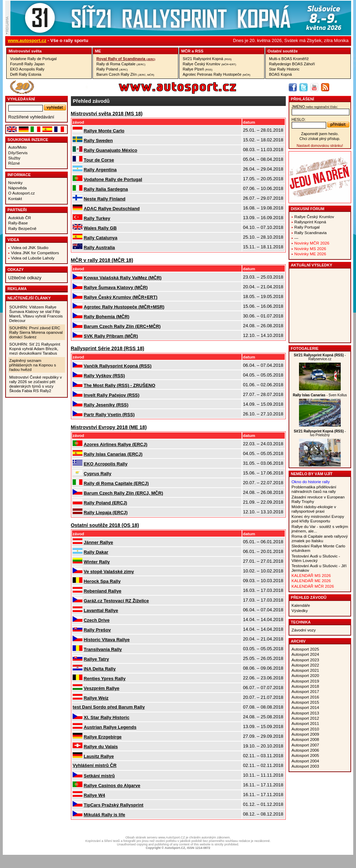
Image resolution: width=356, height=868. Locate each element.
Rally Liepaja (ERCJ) (106, 512)
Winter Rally (97, 562)
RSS (199, 51)
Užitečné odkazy (25, 278)
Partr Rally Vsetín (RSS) (109, 415)
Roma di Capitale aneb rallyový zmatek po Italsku (320, 538)
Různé (14, 163)
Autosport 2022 (305, 665)
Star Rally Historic (284, 69)
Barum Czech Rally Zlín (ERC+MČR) (122, 326)
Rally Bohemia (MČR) (107, 317)
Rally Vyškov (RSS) (104, 376)
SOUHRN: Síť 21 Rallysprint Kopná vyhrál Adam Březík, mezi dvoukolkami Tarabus (35, 349)
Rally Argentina (100, 170)
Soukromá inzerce (28, 140)
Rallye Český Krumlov (210, 64)
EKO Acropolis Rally (27, 69)
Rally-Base (18, 223)
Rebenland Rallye (103, 591)
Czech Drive (97, 620)
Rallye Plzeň (198, 69)
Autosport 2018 (305, 686)
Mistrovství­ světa (25, 51)
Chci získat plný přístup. (320, 139)
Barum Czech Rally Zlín (125, 74)
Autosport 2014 (305, 707)
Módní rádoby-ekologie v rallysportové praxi (314, 509)
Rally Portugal (307, 227)
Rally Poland (112, 69)
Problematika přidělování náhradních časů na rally (314, 489)
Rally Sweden (98, 140)
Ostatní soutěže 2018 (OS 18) (105, 525)
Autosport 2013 (305, 713)
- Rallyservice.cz (320, 357)
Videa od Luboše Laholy (33, 258)
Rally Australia (99, 247)
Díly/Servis (18, 153)
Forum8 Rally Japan (27, 64)
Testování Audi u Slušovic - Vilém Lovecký (316, 558)
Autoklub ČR (20, 218)
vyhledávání (21, 99)
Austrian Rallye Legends (110, 727)
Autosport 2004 (305, 761)
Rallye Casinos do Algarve (112, 786)
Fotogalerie (305, 348)
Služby (14, 158)
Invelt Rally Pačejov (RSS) (112, 395)
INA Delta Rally (100, 669)
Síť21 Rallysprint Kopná (207, 59)
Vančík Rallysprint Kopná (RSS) (118, 366)
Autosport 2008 (305, 739)
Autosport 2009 (305, 734)
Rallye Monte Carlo (104, 131)
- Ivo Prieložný (320, 433)
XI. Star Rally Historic (107, 717)
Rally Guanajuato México (111, 150)
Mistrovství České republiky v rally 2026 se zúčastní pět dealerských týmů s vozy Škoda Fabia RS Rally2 (36, 384)
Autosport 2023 (305, 660)
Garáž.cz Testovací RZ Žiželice (116, 601)
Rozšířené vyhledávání (31, 117)
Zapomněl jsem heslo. (320, 134)
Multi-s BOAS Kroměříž (289, 59)
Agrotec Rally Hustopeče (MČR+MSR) (124, 307)
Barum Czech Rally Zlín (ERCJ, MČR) (123, 493)
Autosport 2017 (305, 691)
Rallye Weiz (96, 698)
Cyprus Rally (98, 474)
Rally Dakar (96, 552)
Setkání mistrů (99, 776)
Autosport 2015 (305, 702)
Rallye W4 (94, 795)
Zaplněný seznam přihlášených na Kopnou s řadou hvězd (33, 365)
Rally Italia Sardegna (106, 189)
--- (297, 238)
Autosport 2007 (305, 745)
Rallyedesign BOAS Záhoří (292, 64)
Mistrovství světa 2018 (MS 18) (107, 114)
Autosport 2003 (305, 766)
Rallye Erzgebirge (103, 737)
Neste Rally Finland (105, 199)
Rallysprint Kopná (310, 222)
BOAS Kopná (281, 74)
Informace (19, 175)
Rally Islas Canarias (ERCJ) (113, 454)
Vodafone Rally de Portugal (33, 59)
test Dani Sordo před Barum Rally (109, 707)
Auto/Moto (18, 147)
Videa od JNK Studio (30, 247)
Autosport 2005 (305, 755)
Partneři (17, 210)
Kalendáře (301, 605)
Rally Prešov (97, 630)
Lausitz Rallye (99, 756)
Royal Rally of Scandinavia (126, 59)
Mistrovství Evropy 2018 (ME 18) (109, 427)
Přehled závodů (309, 597)
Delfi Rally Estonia (26, 74)
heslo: (299, 119)
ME (98, 51)
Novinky (16, 183)
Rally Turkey (97, 218)
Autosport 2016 (305, 697)
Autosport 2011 (305, 723)
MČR (186, 51)
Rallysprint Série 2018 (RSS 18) (108, 348)
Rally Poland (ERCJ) (106, 503)
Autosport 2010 (305, 729)
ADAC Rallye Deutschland (112, 209)
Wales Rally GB (100, 228)
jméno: (315, 107)
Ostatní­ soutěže (283, 51)
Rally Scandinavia (311, 233)
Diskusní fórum (308, 209)
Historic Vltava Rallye (107, 640)
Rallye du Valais (101, 747)
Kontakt (15, 199)
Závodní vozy (304, 630)
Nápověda (18, 188)
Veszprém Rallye (102, 688)
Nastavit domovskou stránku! (320, 146)
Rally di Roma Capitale (121, 64)
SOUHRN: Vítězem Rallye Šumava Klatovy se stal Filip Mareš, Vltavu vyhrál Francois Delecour (36, 314)
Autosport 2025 (305, 649)
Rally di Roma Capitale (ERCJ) (116, 483)
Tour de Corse (99, 160)
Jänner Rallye (99, 542)
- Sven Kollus (320, 395)
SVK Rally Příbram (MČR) (111, 336)
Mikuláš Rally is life (104, 815)
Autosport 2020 (305, 675)
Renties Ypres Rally (105, 679)
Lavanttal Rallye (101, 610)
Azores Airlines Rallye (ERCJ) (116, 444)
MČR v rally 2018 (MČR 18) (102, 260)
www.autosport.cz (27, 40)
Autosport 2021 (305, 670)
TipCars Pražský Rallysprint (114, 805)
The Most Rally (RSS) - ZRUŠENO (120, 385)
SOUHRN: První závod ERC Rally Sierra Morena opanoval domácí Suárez (36, 332)
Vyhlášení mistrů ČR (95, 765)
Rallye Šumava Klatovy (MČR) (116, 287)
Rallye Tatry (96, 659)
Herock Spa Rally (102, 581)
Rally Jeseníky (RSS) (106, 405)
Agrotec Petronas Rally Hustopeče (217, 74)
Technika (301, 622)
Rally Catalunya (101, 238)
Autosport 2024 (305, 654)
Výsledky (300, 610)
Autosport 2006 (305, 750)
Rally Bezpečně (22, 228)
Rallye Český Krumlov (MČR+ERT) (121, 297)
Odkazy (16, 270)
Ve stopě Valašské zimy (109, 572)
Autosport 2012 (305, 718)
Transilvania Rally (103, 649)
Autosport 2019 (305, 681)
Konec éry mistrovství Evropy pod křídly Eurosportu (318, 519)
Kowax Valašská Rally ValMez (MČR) (123, 278)
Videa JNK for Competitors (35, 253)
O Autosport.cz (22, 193)
